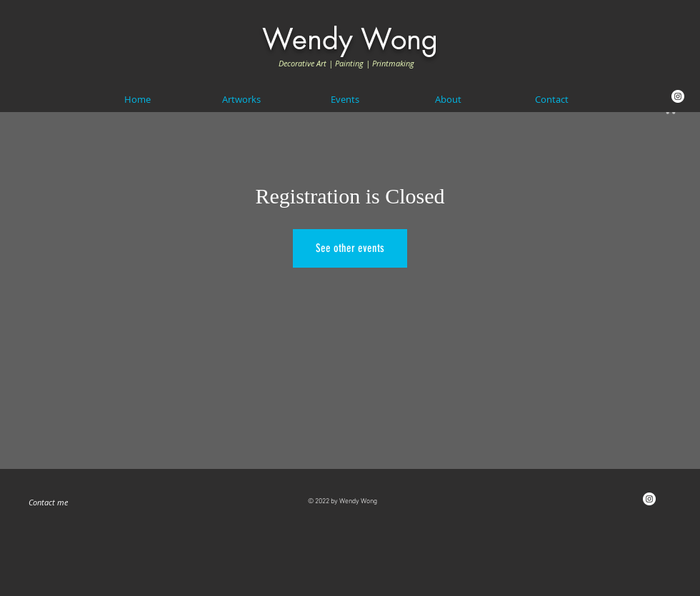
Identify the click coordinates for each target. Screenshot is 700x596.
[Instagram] (678, 96)
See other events (350, 248)
